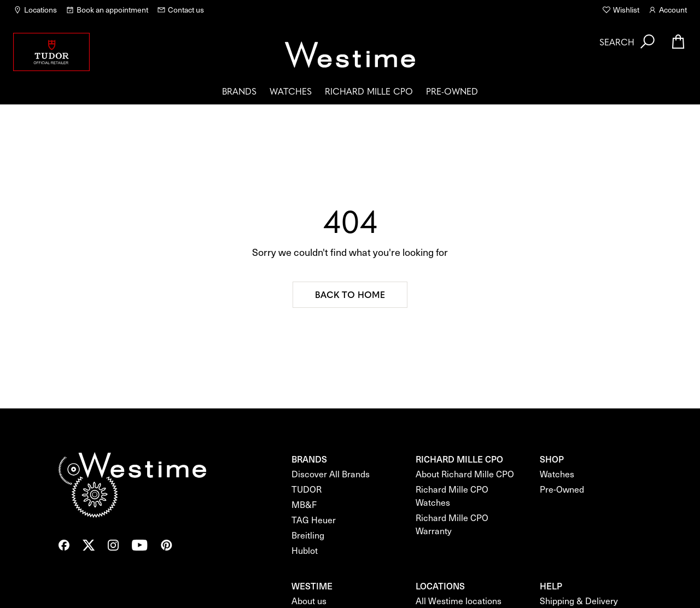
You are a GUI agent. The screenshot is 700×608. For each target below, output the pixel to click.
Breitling (308, 535)
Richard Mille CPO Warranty (452, 524)
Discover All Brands (331, 474)
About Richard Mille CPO (465, 474)
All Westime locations (459, 601)
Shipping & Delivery (579, 601)
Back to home (350, 294)
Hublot (305, 550)
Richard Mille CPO (369, 91)
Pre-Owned (452, 91)
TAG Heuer (314, 520)
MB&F (304, 504)
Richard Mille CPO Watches (452, 496)
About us (309, 601)
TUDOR (307, 489)
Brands (239, 91)
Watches (291, 91)
